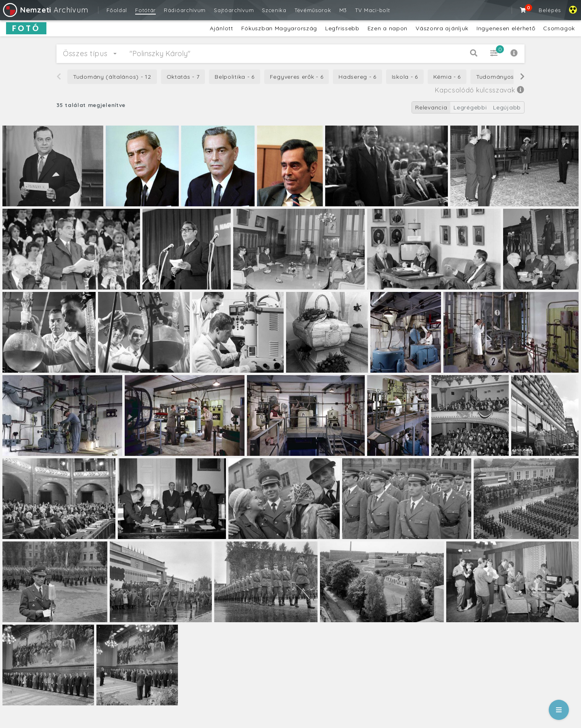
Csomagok (559, 28)
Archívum (45, 10)
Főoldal (117, 10)
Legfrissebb (342, 28)
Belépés (550, 10)
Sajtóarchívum (234, 10)
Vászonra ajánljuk (442, 28)
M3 (343, 10)
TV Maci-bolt (372, 10)
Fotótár (145, 10)
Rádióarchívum (185, 10)
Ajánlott (222, 28)
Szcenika (274, 10)
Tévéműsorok (313, 10)
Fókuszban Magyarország (279, 28)
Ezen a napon (388, 28)
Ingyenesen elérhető (506, 28)
